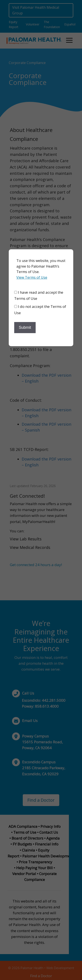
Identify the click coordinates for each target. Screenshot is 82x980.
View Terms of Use (32, 277)
